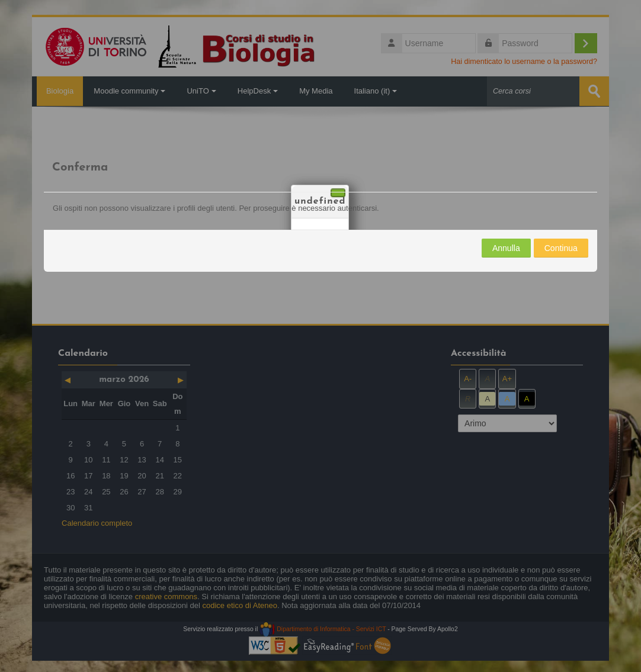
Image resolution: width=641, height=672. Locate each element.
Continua (561, 247)
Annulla (506, 247)
